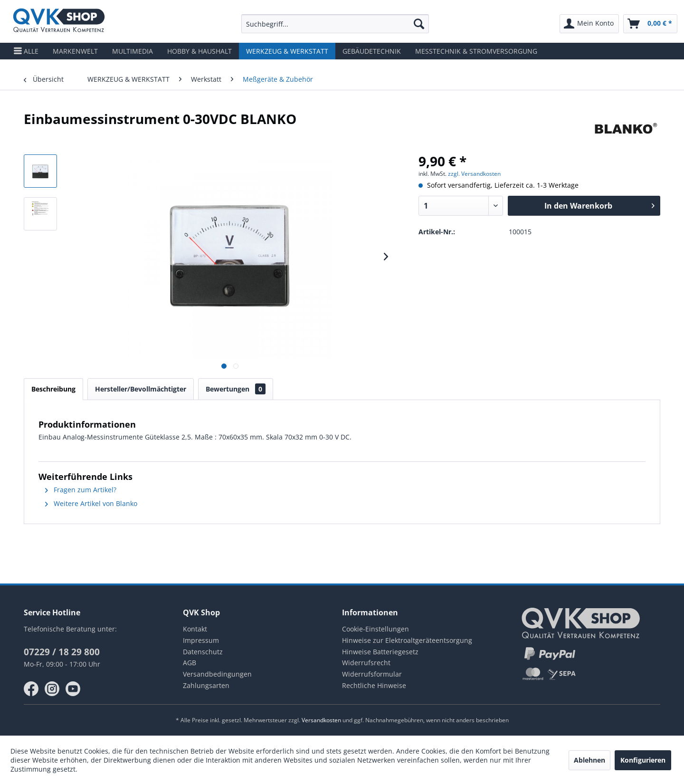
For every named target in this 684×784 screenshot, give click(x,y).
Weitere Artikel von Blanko (91, 503)
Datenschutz (203, 652)
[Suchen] (419, 24)
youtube (73, 689)
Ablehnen (589, 760)
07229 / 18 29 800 (62, 652)
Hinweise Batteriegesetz (380, 652)
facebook (31, 689)
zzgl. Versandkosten (474, 174)
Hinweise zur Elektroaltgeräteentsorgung (407, 640)
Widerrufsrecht (366, 663)
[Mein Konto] (589, 24)
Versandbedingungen (217, 674)
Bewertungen (236, 389)
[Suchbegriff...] (335, 24)
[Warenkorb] (650, 24)
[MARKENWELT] (75, 51)
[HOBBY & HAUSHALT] (199, 51)
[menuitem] (335, 24)
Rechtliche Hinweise (374, 685)
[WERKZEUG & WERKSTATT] (287, 51)
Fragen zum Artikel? (81, 490)
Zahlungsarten (206, 685)
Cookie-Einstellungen (375, 629)
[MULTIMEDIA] (133, 51)
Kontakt (195, 629)
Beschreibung (53, 389)
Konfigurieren (643, 760)
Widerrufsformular (372, 674)
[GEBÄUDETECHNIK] (372, 51)
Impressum (201, 640)
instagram (52, 689)
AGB (190, 663)
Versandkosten (321, 720)
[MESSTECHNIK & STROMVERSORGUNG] (476, 51)
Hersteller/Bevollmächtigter (141, 389)
